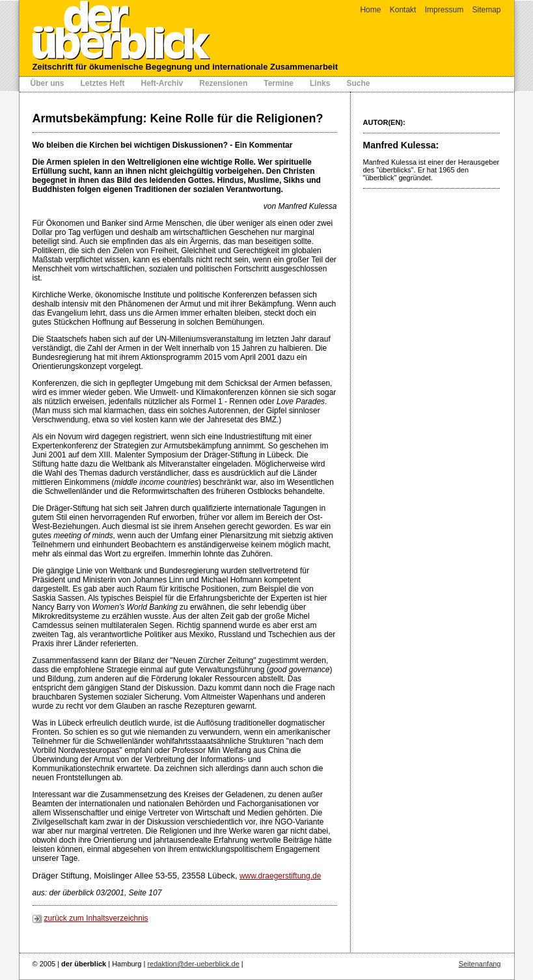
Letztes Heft (103, 83)
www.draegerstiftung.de (280, 876)
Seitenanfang (480, 964)
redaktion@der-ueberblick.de (193, 964)
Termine (279, 83)
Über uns (48, 83)
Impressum (444, 10)
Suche (358, 83)
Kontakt (403, 10)
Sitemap (486, 10)
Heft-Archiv (162, 83)
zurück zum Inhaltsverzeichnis (96, 918)
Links (320, 83)
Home (370, 10)
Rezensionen (223, 83)
